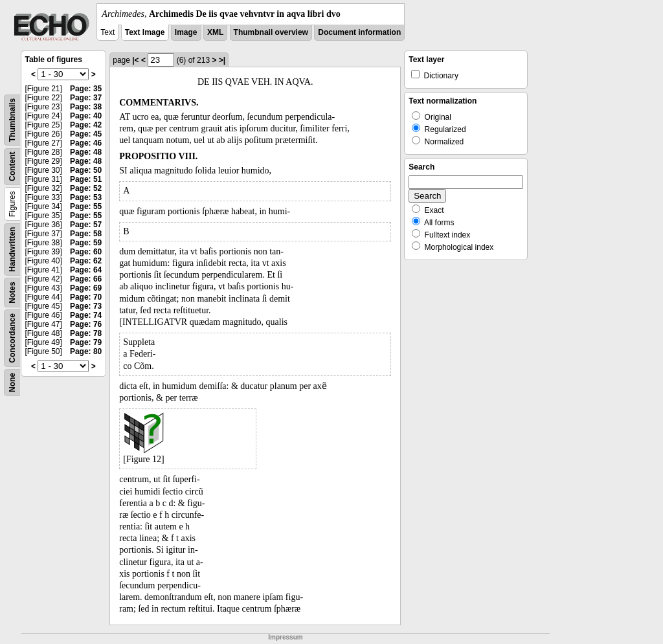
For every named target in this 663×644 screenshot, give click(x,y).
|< (135, 60)
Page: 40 (86, 116)
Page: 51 (86, 179)
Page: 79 (86, 342)
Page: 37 (86, 98)
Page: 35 (86, 89)
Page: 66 (86, 279)
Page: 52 (86, 188)
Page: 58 (86, 234)
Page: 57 (86, 225)
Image (186, 32)
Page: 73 (86, 306)
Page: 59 (86, 243)
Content (12, 167)
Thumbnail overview (271, 32)
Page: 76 (86, 324)
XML (215, 32)
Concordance (12, 338)
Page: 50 (86, 170)
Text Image (145, 32)
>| (222, 60)
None (12, 383)
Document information (359, 32)
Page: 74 (86, 315)
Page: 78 (86, 333)
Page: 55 (86, 206)
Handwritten (12, 250)
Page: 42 (86, 125)
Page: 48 (86, 152)
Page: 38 (86, 107)
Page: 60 (86, 252)
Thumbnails (12, 120)
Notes (12, 292)
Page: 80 (86, 351)
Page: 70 (86, 297)
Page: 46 (86, 143)
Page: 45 (86, 134)
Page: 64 (86, 270)
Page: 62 (86, 261)
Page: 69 (86, 288)
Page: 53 (86, 197)
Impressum (285, 637)
